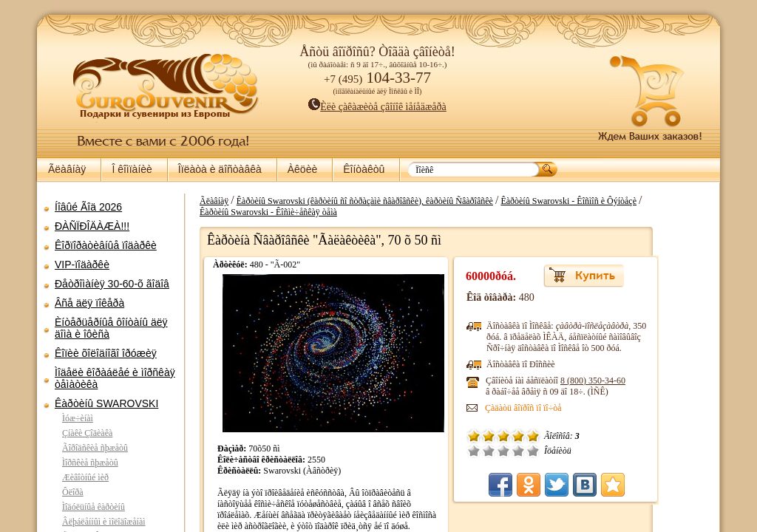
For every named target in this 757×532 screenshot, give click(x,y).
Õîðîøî (569, 451)
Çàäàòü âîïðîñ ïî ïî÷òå (574, 408)
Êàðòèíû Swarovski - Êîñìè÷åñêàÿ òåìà (319, 212)
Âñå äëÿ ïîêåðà (89, 303)
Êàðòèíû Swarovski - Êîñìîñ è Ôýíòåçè (619, 201)
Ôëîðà (73, 492)
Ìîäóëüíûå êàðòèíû (94, 507)
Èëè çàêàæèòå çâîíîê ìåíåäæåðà (377, 107)
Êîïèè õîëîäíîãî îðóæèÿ (106, 353)
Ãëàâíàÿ (67, 169)
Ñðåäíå (554, 451)
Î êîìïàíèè (132, 169)
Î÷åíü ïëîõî (525, 451)
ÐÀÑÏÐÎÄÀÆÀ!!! (92, 226)
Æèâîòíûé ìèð (85, 477)
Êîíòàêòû (364, 169)
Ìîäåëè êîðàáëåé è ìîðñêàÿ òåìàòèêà (115, 378)
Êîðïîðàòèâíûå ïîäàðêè (106, 245)
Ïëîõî (540, 451)
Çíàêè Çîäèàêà (87, 433)
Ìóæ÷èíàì (78, 418)
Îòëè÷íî (584, 451)
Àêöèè (302, 169)
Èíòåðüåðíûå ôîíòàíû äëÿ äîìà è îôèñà (111, 328)
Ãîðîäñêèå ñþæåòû (95, 448)
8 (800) (644, 381)
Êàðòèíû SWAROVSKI (106, 403)
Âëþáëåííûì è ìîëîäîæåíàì (104, 522)
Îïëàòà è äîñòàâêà (220, 169)
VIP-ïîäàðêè (82, 265)
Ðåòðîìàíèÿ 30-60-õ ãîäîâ (112, 284)
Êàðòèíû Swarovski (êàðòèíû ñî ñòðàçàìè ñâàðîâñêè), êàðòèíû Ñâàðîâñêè (416, 201)
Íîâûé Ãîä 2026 (88, 207)
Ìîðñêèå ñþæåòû (90, 463)
